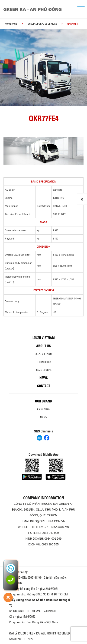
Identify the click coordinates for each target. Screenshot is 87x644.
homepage (11, 24)
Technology (44, 362)
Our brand (43, 401)
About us (43, 346)
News (44, 378)
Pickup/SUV (44, 409)
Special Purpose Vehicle (42, 24)
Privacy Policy (18, 572)
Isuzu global (43, 370)
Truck (43, 417)
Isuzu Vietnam (44, 338)
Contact (44, 386)
